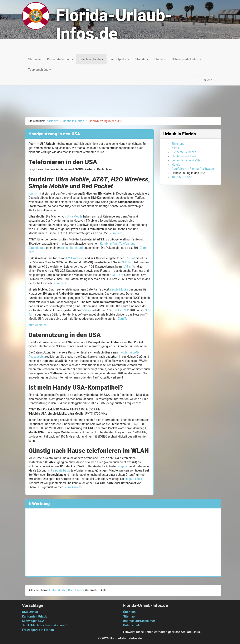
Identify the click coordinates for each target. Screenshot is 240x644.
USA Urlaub (30, 612)
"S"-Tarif (130, 258)
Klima (175, 148)
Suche (210, 80)
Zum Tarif (116, 233)
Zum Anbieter (37, 325)
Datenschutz (132, 625)
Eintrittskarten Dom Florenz (67, 590)
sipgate (122, 466)
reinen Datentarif (72, 248)
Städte (160, 59)
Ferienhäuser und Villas (187, 160)
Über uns (129, 612)
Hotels (176, 165)
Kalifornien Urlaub (35, 616)
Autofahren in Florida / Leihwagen (194, 169)
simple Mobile (119, 289)
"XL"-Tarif (117, 275)
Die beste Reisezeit (184, 152)
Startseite (35, 59)
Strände (142, 59)
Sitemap (129, 616)
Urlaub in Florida (91, 59)
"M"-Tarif (128, 262)
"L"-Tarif (128, 267)
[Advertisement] (123, 541)
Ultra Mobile (75, 216)
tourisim (34, 194)
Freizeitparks (119, 59)
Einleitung (178, 144)
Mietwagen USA (33, 621)
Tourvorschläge (40, 70)
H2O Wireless (75, 258)
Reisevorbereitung (60, 59)
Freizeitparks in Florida (38, 630)
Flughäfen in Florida (184, 156)
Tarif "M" (123, 310)
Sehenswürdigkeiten (187, 59)
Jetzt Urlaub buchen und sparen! (45, 625)
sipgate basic (62, 470)
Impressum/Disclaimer (139, 621)
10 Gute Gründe (182, 177)
